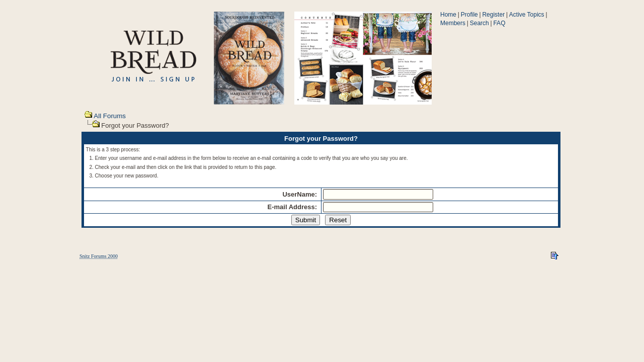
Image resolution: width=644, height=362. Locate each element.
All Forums (110, 116)
